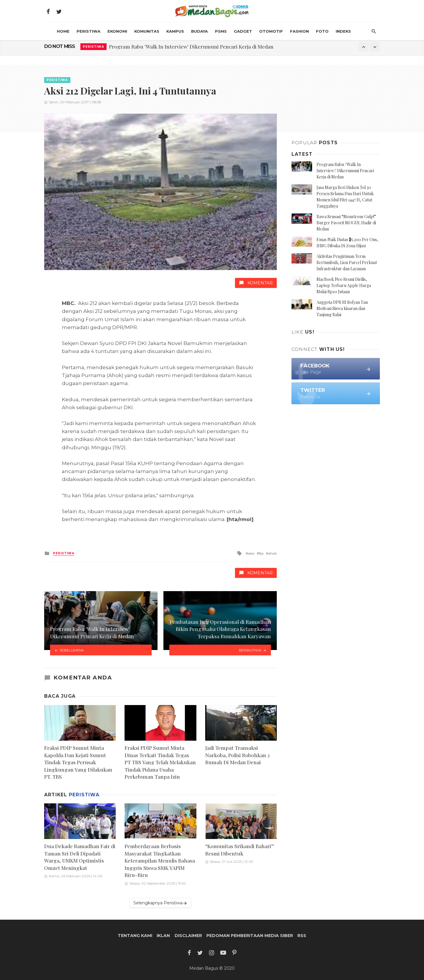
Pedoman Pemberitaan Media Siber (250, 936)
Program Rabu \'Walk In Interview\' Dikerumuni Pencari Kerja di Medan (345, 171)
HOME (63, 31)
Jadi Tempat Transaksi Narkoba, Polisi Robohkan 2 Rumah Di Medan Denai (237, 755)
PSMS (221, 31)
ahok (273, 553)
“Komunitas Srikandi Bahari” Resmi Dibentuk (240, 850)
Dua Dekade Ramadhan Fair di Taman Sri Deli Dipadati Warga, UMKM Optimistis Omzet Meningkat (80, 857)
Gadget (243, 31)
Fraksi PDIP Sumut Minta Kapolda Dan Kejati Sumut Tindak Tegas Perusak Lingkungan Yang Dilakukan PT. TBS (78, 762)
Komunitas (147, 31)
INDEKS (343, 31)
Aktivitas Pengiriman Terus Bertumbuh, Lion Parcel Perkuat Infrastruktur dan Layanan (347, 262)
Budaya (199, 31)
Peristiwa (88, 31)
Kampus (175, 31)
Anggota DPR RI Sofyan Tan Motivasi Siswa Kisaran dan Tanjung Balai (342, 308)
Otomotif (271, 31)
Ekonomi (117, 31)
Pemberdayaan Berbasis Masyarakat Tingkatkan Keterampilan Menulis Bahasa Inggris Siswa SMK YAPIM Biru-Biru (160, 860)
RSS (302, 936)
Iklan (163, 936)
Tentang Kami (135, 936)
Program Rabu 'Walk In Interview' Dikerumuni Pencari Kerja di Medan (191, 46)
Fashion (299, 31)
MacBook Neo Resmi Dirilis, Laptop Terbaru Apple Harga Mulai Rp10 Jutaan (344, 285)
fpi (261, 553)
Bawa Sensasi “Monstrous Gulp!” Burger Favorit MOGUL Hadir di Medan (346, 223)
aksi (251, 553)
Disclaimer (188, 936)
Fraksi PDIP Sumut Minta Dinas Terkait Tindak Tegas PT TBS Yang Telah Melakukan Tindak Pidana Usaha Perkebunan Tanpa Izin (160, 762)
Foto (322, 31)
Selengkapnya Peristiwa (160, 903)
